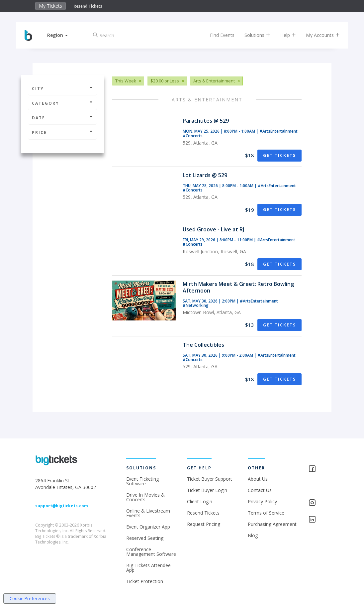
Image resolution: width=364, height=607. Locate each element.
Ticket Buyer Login (207, 490)
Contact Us (260, 490)
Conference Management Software (151, 552)
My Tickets (50, 6)
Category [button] (62, 103)
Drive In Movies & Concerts (145, 497)
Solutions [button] (253, 35)
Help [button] (283, 35)
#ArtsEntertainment (278, 131)
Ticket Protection (145, 581)
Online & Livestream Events (148, 513)
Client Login (200, 501)
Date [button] (62, 118)
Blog (253, 535)
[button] (62, 35)
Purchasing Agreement (272, 524)
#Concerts (193, 136)
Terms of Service (266, 513)
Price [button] (62, 132)
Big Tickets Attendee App (148, 568)
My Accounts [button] (318, 35)
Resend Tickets (88, 6)
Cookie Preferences (30, 598)
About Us (258, 479)
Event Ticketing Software (142, 481)
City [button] (62, 89)
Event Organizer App (148, 527)
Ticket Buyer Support (210, 479)
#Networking (196, 305)
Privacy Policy (262, 501)
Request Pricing (204, 524)
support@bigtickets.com (62, 506)
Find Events (218, 35)
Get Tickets (279, 155)
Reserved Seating (145, 538)
